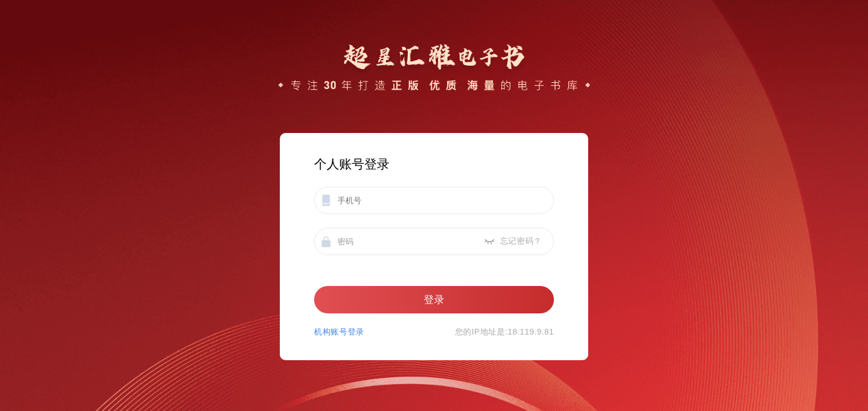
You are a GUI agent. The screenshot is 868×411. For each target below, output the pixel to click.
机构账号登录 (339, 332)
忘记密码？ (521, 241)
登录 (434, 300)
